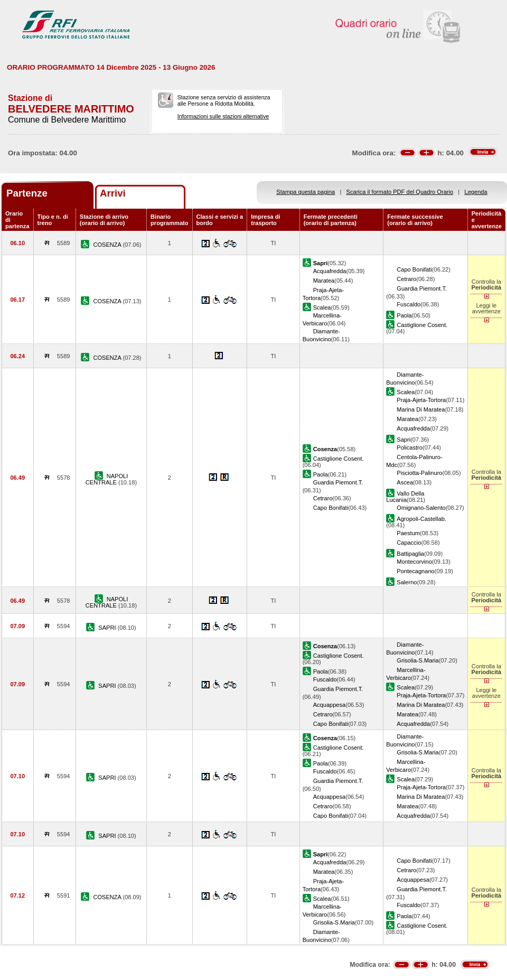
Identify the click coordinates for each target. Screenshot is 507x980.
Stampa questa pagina (306, 192)
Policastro (410, 447)
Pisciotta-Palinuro (419, 473)
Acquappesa (330, 705)
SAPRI (108, 628)
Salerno (407, 582)
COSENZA (108, 245)
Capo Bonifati (414, 269)
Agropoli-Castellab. (421, 519)
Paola (404, 315)
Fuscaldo (409, 304)
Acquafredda (330, 271)
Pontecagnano (415, 571)
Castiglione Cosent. (422, 325)
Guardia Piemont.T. (422, 288)
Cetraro (406, 279)
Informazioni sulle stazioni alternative (223, 116)
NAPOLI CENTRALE (107, 479)
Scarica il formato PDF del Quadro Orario (400, 192)
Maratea (324, 281)
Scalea (322, 307)
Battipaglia (410, 554)
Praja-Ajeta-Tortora (421, 400)
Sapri (403, 440)
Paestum (408, 533)
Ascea (405, 482)
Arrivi (113, 193)
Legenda (476, 192)
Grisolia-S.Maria (417, 660)
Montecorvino (414, 562)
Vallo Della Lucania (405, 497)
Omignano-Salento (421, 508)
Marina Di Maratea (421, 409)
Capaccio (409, 543)
